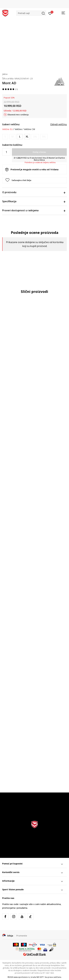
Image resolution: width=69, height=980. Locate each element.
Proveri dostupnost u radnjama (34, 210)
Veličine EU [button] (7, 129)
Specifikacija (34, 201)
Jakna (5, 74)
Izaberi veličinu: (11, 124)
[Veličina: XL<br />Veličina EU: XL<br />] (27, 137)
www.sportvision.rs (22, 977)
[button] (31, 13)
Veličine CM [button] (29, 129)
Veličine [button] (18, 129)
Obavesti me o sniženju (18, 115)
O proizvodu (34, 192)
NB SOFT (40, 977)
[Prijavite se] (50, 13)
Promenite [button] (22, 936)
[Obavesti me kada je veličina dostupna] (5, 137)
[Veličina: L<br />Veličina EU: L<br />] (20, 137)
